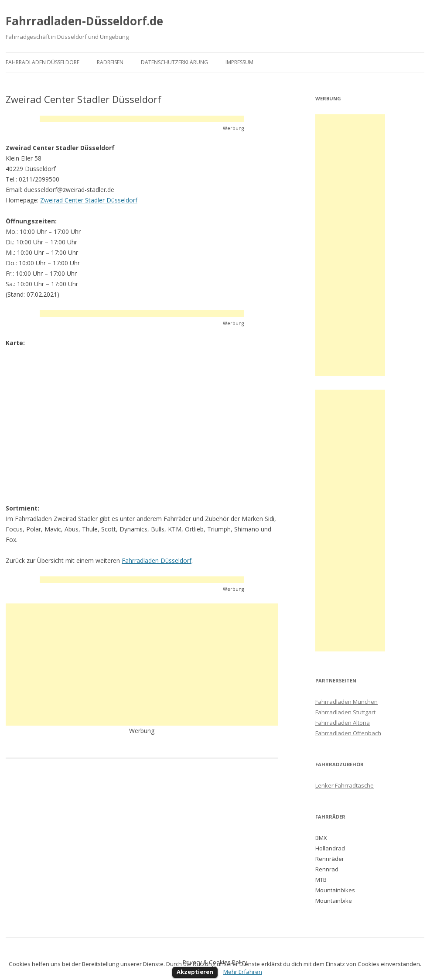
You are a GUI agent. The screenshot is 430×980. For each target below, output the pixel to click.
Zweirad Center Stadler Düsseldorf (89, 200)
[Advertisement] (142, 119)
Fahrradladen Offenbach (348, 733)
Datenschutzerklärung (174, 62)
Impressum (239, 62)
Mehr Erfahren (243, 972)
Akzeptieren (195, 972)
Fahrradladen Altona (343, 723)
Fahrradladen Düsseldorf (43, 62)
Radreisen (110, 62)
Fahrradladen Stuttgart (345, 712)
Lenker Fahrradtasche (345, 785)
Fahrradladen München (346, 702)
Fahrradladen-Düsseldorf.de (84, 21)
